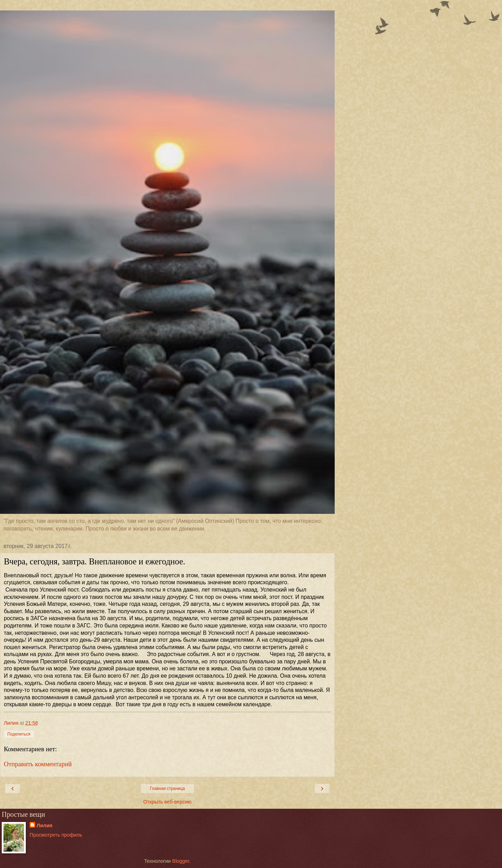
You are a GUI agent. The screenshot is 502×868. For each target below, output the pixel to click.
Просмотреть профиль (56, 835)
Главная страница (168, 789)
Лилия (44, 825)
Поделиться (19, 734)
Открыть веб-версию (167, 802)
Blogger (181, 861)
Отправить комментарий (38, 764)
